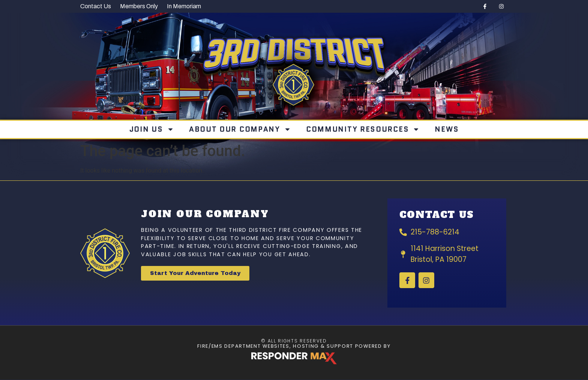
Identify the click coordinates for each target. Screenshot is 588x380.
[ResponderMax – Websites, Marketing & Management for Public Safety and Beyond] (294, 358)
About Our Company (240, 129)
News (447, 129)
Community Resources (363, 129)
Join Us (152, 129)
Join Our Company (205, 214)
